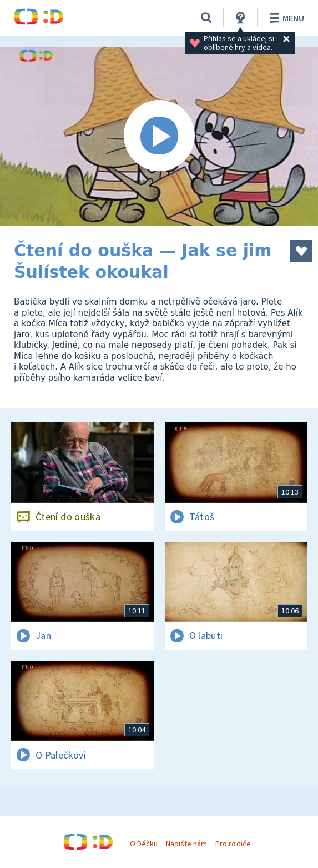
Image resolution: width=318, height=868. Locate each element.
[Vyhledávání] (206, 18)
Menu (285, 18)
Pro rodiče (233, 844)
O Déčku (144, 844)
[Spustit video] (159, 136)
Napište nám (186, 844)
